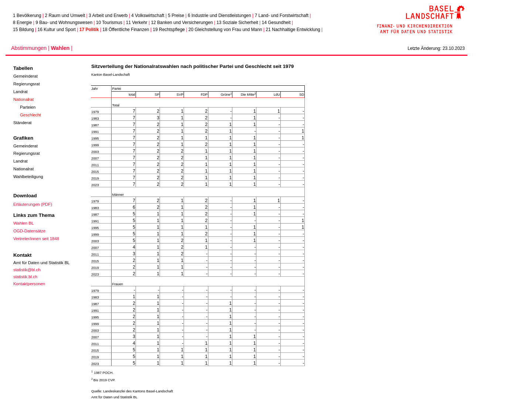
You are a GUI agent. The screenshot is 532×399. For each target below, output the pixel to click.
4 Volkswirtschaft (148, 16)
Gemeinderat (25, 76)
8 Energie (22, 23)
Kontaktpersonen (29, 284)
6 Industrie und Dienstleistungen (219, 16)
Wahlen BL (23, 223)
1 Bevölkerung (27, 16)
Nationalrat (23, 99)
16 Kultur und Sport (57, 30)
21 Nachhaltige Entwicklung (293, 30)
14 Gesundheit (276, 23)
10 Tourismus (109, 23)
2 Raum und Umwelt (65, 16)
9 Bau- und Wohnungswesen (64, 23)
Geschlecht (30, 115)
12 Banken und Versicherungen (182, 23)
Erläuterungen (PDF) (33, 204)
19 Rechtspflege (169, 30)
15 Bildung (23, 30)
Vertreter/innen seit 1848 (36, 239)
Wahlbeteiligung (28, 177)
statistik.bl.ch (25, 277)
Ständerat (22, 123)
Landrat (21, 92)
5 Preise (176, 16)
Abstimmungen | (31, 48)
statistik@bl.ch (27, 270)
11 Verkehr (137, 23)
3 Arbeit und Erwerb (108, 16)
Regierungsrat (27, 84)
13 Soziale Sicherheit (237, 23)
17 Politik (89, 30)
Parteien (28, 107)
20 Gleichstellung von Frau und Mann (225, 30)
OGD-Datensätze (29, 231)
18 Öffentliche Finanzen (126, 30)
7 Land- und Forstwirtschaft (281, 16)
